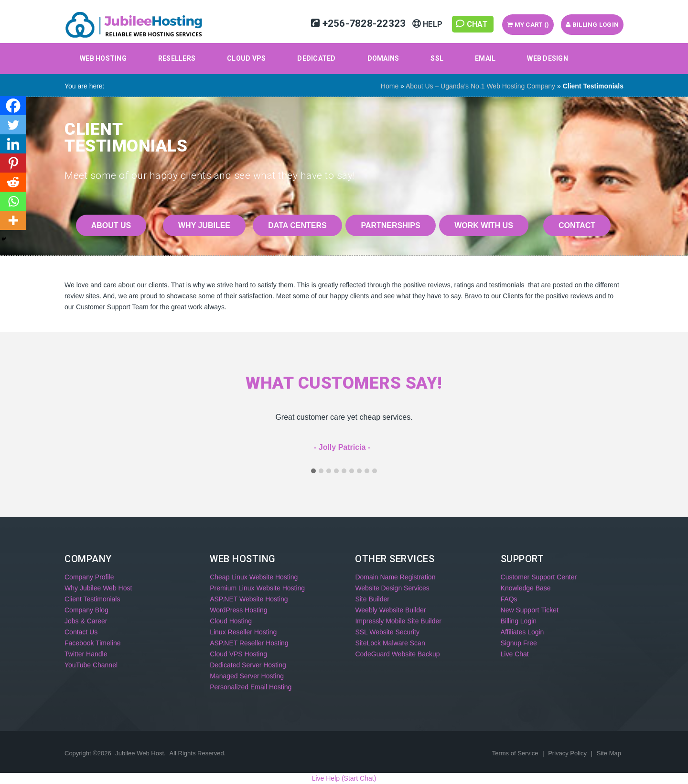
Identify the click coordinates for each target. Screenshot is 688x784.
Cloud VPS (246, 58)
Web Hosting (103, 58)
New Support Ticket (530, 610)
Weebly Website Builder (390, 610)
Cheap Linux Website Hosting (254, 577)
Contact (577, 225)
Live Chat (515, 654)
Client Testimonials (92, 599)
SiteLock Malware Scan (390, 643)
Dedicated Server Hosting (248, 665)
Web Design (548, 58)
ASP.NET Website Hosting (249, 599)
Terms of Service (516, 753)
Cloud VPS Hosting (238, 654)
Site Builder (372, 599)
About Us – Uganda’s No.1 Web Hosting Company (480, 86)
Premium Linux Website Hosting (257, 588)
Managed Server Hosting (247, 676)
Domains (383, 58)
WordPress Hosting (238, 610)
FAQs (509, 599)
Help (429, 24)
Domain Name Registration (395, 577)
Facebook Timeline (93, 643)
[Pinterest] (13, 163)
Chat (473, 24)
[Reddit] (13, 182)
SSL (437, 58)
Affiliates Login (522, 632)
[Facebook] (13, 106)
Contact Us (81, 632)
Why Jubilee (204, 225)
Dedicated (316, 58)
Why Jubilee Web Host (98, 588)
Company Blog (86, 610)
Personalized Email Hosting (251, 687)
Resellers (177, 58)
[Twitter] (13, 125)
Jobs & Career (86, 621)
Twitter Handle (86, 654)
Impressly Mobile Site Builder (398, 621)
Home (390, 86)
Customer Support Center (539, 577)
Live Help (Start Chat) (344, 778)
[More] (13, 220)
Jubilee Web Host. (140, 753)
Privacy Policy (568, 753)
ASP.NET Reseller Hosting (249, 643)
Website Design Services (392, 588)
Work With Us (484, 225)
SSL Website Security (387, 632)
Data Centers (297, 225)
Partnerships (390, 225)
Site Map (609, 753)
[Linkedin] (13, 144)
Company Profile (89, 577)
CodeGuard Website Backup (397, 654)
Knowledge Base (526, 588)
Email (485, 58)
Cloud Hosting (231, 621)
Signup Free (519, 643)
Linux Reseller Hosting (243, 632)
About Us (111, 225)
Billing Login (592, 25)
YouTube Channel (91, 665)
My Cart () (528, 25)
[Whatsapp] (13, 201)
